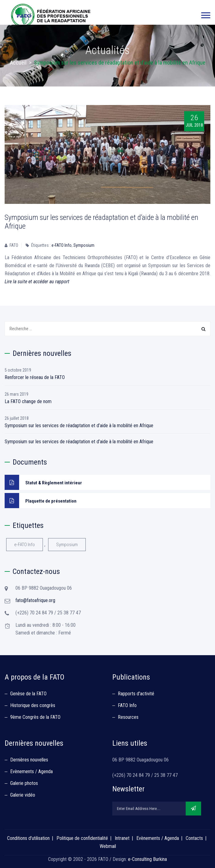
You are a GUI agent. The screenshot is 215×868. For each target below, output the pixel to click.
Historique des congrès (33, 705)
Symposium (84, 245)
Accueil (18, 63)
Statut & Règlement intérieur (43, 482)
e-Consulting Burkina (147, 859)
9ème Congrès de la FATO (35, 717)
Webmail (108, 846)
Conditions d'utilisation (28, 838)
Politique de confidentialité (82, 838)
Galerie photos (24, 783)
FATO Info (127, 705)
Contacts (194, 838)
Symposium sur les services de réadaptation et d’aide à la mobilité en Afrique (79, 426)
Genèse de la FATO (28, 694)
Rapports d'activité (136, 694)
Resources (128, 717)
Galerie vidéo (23, 795)
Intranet (122, 838)
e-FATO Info (62, 245)
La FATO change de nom (28, 401)
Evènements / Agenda (31, 771)
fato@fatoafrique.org (35, 600)
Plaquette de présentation (41, 501)
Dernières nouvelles (29, 760)
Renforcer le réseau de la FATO (35, 377)
